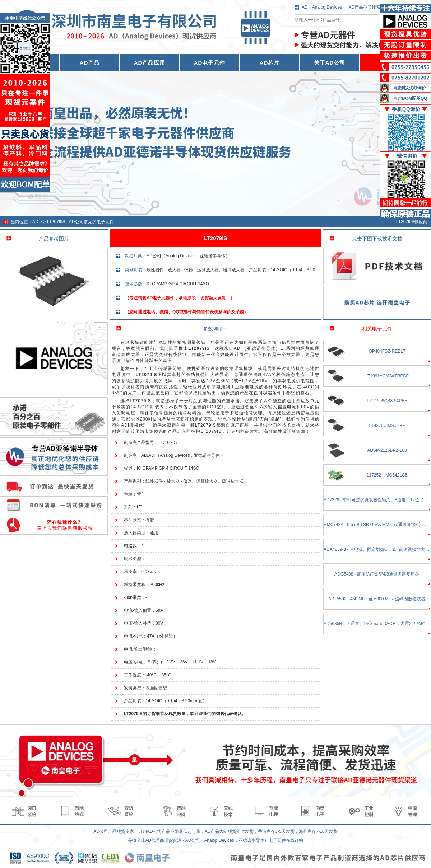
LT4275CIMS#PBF (387, 426)
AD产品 (90, 63)
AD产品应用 (150, 63)
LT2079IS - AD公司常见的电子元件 (80, 222)
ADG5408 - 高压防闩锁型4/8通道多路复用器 (377, 574)
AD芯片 (270, 63)
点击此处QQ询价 (410, 88)
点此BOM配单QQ (410, 98)
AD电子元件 (210, 63)
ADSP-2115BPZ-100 (387, 450)
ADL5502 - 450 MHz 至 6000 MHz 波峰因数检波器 (377, 599)
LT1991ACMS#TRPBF (387, 376)
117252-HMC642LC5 (387, 475)
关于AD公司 (330, 63)
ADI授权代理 (135, 425)
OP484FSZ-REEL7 (387, 351)
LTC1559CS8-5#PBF (387, 401)
